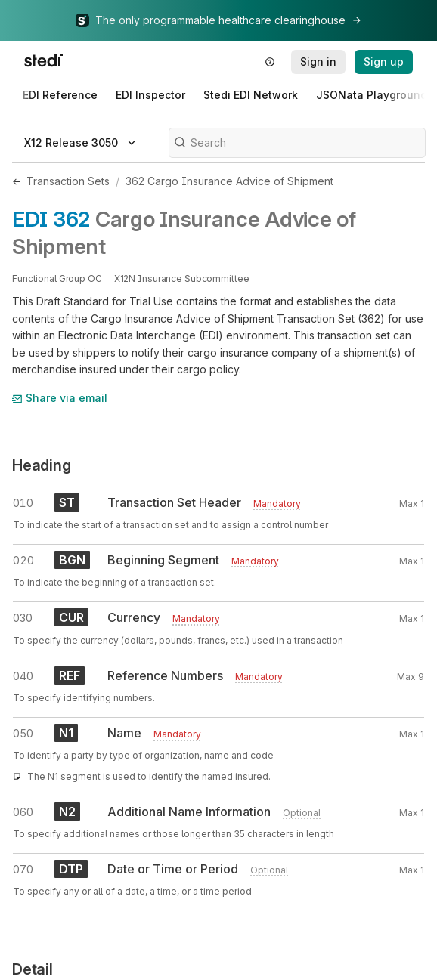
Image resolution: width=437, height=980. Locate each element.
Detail (33, 969)
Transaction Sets (68, 181)
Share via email (60, 398)
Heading (42, 465)
